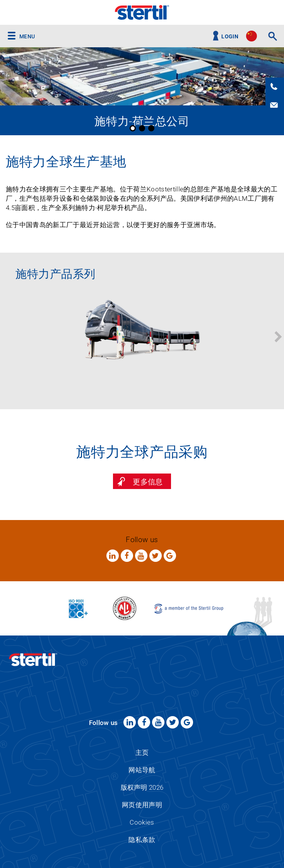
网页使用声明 (142, 805)
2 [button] (142, 128)
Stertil (142, 12)
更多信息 (148, 482)
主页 (142, 753)
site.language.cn (251, 36)
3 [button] (151, 128)
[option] (142, 91)
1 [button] (133, 128)
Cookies (142, 822)
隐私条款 (142, 840)
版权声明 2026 (142, 787)
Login (230, 37)
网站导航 (142, 770)
